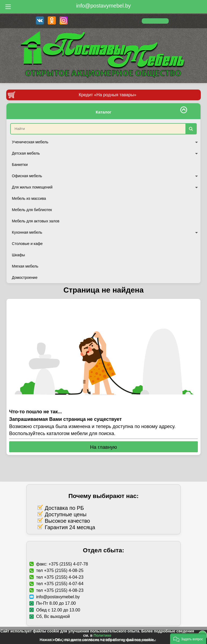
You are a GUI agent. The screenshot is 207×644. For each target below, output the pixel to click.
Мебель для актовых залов (36, 221)
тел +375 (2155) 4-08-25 (60, 570)
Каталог (103, 112)
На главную (103, 447)
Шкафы (18, 255)
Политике (102, 635)
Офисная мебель (105, 176)
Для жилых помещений (105, 187)
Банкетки (20, 165)
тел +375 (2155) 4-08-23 (60, 590)
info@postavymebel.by (104, 6)
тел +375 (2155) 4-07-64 (60, 584)
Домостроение (25, 277)
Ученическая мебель (105, 142)
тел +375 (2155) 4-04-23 (60, 577)
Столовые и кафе (27, 244)
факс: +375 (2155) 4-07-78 (62, 564)
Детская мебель (105, 153)
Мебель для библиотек (32, 210)
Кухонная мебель (105, 232)
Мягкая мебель (25, 266)
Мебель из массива (29, 198)
